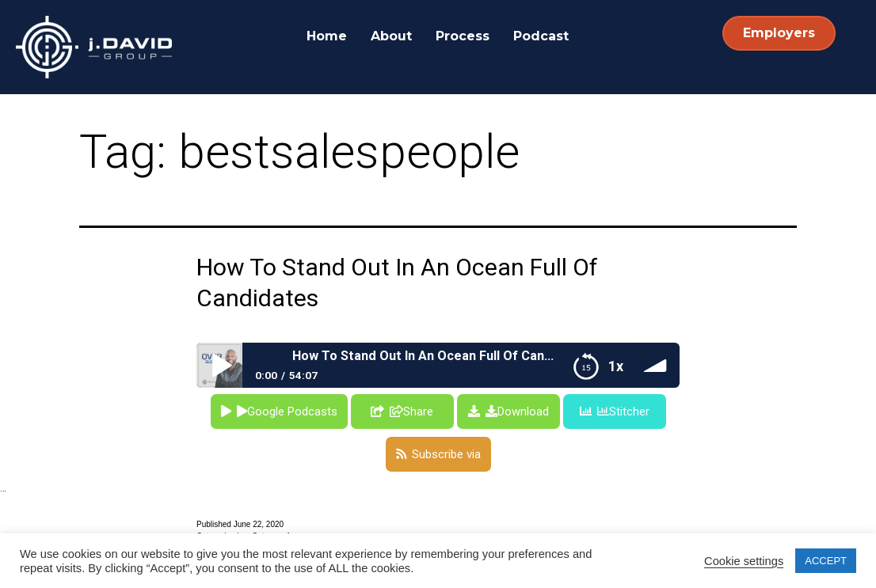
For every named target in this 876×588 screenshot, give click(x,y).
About (391, 36)
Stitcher (623, 412)
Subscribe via (446, 454)
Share (411, 412)
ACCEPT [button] (826, 561)
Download (517, 412)
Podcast (541, 36)
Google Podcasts (287, 412)
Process (463, 36)
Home (327, 36)
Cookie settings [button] (744, 561)
